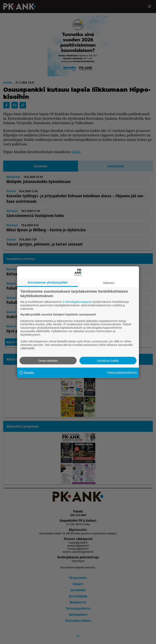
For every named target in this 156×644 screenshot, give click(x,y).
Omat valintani (48, 360)
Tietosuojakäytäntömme (122, 373)
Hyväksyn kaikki (108, 360)
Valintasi (108, 283)
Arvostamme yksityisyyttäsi (48, 282)
